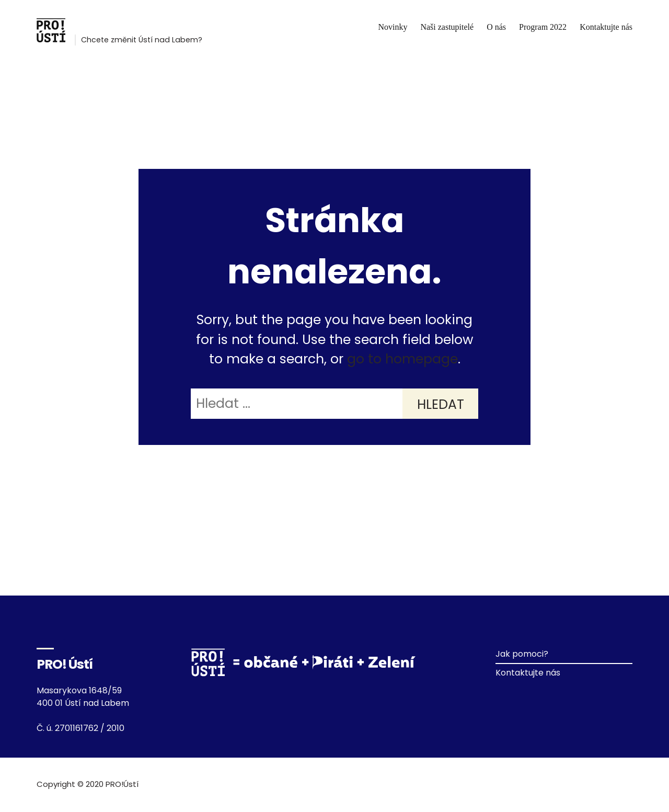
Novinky (393, 27)
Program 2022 (543, 27)
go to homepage (402, 359)
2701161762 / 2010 (90, 728)
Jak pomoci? (522, 654)
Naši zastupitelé (447, 27)
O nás (496, 27)
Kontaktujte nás (606, 27)
